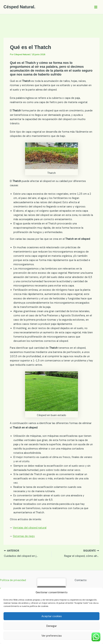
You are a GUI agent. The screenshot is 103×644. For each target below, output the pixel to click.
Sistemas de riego (24, 536)
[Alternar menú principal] (96, 7)
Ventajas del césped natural (30, 528)
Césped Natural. (19, 7)
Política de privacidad (13, 580)
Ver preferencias (52, 636)
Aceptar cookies (52, 616)
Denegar (52, 626)
